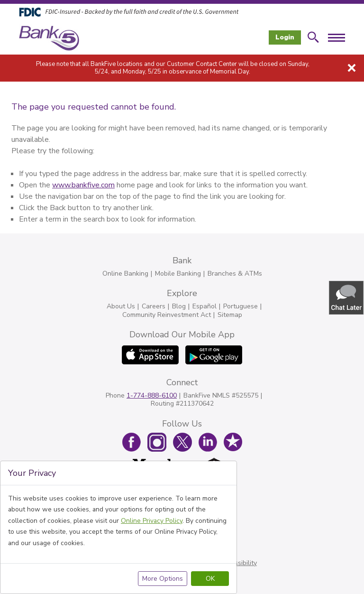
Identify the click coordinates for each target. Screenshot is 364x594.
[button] (347, 297)
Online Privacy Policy (152, 521)
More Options (163, 579)
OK (210, 579)
